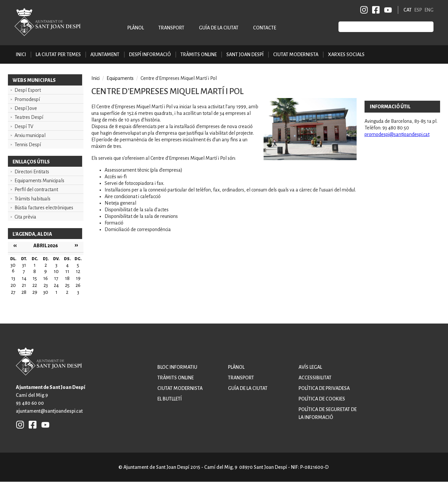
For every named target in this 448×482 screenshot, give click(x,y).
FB (375, 10)
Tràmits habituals (32, 199)
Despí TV (24, 126)
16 (46, 278)
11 (67, 271)
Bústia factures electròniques (44, 208)
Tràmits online (199, 54)
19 (78, 278)
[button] (310, 158)
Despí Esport (28, 90)
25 (67, 285)
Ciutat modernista (180, 388)
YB (387, 10)
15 (35, 278)
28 (24, 292)
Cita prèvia (25, 217)
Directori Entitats (32, 172)
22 (35, 285)
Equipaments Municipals (39, 181)
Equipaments (120, 78)
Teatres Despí (29, 117)
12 (78, 271)
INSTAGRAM (364, 10)
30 (46, 292)
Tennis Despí (28, 145)
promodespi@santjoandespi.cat (397, 134)
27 (13, 292)
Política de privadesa (324, 388)
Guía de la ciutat (219, 28)
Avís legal (310, 367)
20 (13, 285)
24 (56, 285)
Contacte (265, 28)
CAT (408, 10)
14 (24, 278)
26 (78, 285)
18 (67, 278)
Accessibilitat (315, 378)
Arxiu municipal (30, 135)
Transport (171, 28)
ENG (429, 10)
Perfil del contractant (36, 189)
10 (56, 271)
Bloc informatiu (177, 367)
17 (56, 278)
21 (24, 285)
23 (46, 285)
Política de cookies (322, 399)
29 (35, 292)
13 (13, 278)
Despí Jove (26, 108)
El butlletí (170, 399)
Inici (21, 54)
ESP (418, 10)
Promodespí (27, 99)
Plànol (136, 28)
